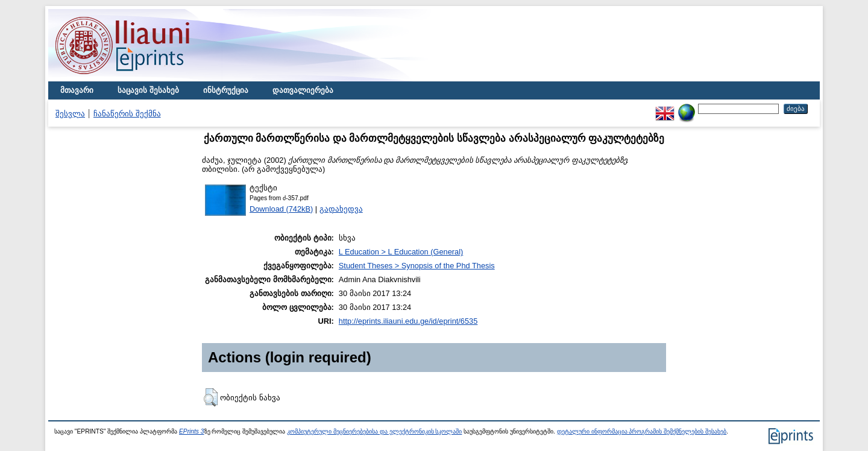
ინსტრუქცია (226, 90)
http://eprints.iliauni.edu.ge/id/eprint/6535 (408, 321)
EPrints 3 (192, 431)
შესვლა (70, 114)
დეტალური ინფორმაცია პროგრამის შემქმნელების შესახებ (642, 431)
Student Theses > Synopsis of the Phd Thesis (417, 266)
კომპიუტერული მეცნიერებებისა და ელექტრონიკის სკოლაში (374, 431)
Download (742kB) (281, 209)
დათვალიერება (303, 90)
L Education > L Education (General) (401, 252)
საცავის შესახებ (148, 90)
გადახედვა (341, 209)
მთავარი (77, 90)
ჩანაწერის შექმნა (127, 114)
